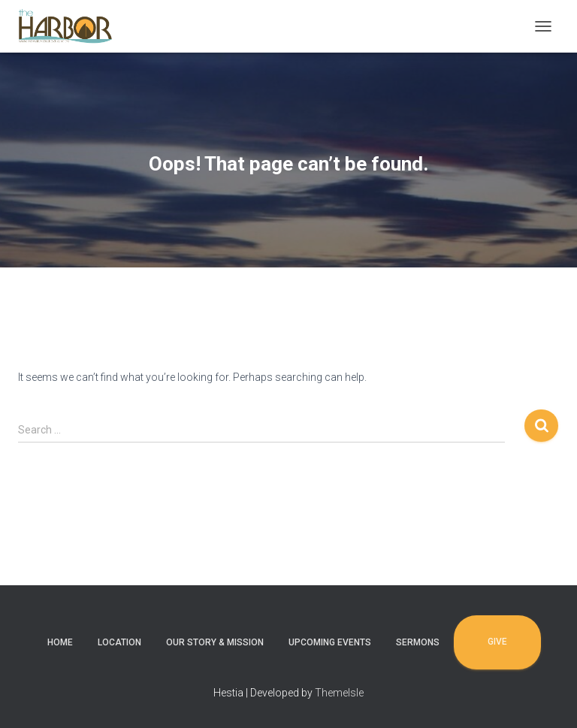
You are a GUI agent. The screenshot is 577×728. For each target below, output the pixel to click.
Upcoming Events (330, 642)
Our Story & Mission (215, 642)
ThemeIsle (339, 693)
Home (60, 642)
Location (119, 642)
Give (497, 642)
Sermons (418, 642)
